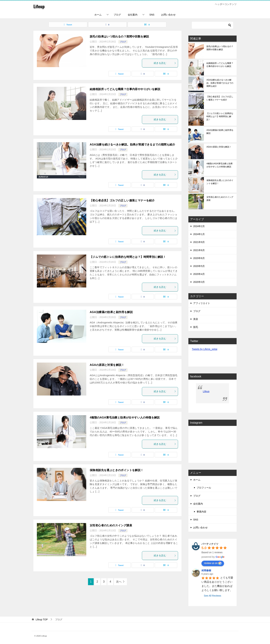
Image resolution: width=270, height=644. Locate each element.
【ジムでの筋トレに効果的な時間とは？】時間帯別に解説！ (128, 257)
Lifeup (40, 6)
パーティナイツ (210, 544)
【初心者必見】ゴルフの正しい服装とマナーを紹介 (122, 200)
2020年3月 (199, 282)
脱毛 (196, 327)
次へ (119, 582)
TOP (42, 619)
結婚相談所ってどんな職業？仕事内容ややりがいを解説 (125, 89)
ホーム (98, 15)
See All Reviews (212, 596)
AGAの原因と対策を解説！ (107, 365)
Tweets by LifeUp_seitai (205, 349)
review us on (213, 563)
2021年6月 (199, 250)
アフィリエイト (202, 303)
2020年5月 (199, 266)
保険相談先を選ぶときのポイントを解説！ (117, 470)
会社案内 (133, 15)
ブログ (117, 15)
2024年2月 (199, 226)
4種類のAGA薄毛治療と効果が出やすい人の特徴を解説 (125, 418)
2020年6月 (199, 258)
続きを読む (165, 63)
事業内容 (201, 512)
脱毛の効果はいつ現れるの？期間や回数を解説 (119, 36)
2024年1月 (199, 234)
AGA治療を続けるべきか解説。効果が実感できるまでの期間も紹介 (132, 145)
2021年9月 (199, 242)
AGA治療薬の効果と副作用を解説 (111, 312)
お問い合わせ (168, 15)
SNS (152, 15)
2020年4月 (199, 274)
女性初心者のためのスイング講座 (111, 525)
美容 (196, 319)
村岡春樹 (206, 570)
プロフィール (204, 488)
